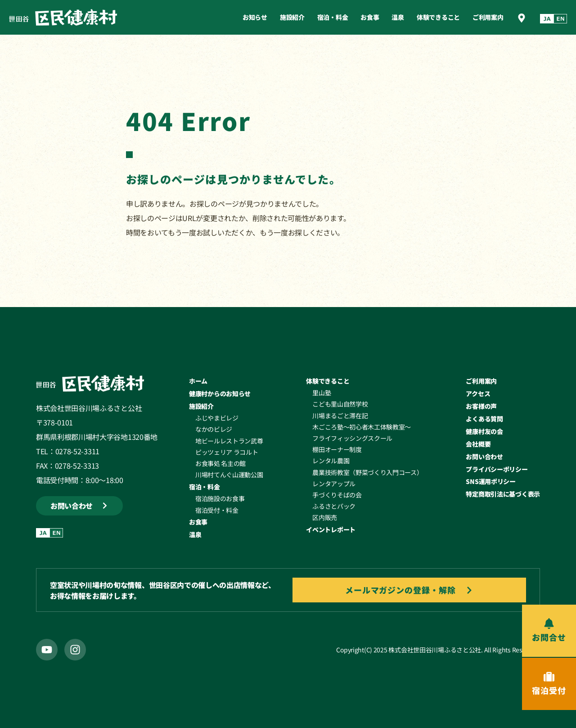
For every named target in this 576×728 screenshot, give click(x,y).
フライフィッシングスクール (352, 438)
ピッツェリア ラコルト (227, 452)
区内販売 (325, 517)
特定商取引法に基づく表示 (503, 494)
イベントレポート (331, 529)
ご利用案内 (488, 17)
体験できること (438, 17)
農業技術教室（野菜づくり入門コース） (367, 472)
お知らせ (255, 17)
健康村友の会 (484, 431)
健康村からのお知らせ (220, 393)
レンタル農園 (331, 461)
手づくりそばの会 (337, 495)
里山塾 (322, 393)
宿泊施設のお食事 (220, 498)
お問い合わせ (484, 457)
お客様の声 (481, 406)
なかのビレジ (214, 429)
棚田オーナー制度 (337, 449)
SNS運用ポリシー (490, 481)
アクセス (478, 393)
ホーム (198, 381)
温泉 (398, 17)
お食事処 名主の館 (220, 463)
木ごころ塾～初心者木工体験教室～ (362, 427)
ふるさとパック (334, 506)
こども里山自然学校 (340, 404)
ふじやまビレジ (217, 418)
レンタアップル (334, 484)
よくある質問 (484, 419)
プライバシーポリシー (497, 469)
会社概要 (478, 444)
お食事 (370, 17)
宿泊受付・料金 (217, 510)
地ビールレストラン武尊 (229, 441)
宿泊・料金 (333, 17)
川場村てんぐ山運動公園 (229, 475)
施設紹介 (292, 17)
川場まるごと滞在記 (340, 416)
